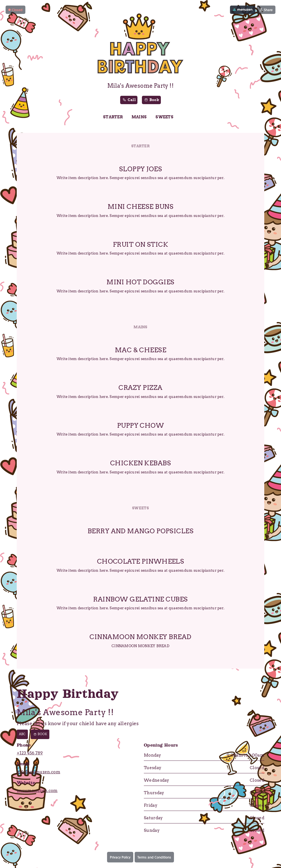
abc (22, 734)
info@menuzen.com (38, 772)
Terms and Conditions (154, 857)
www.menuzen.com (37, 791)
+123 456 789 (30, 753)
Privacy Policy (120, 857)
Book (40, 734)
